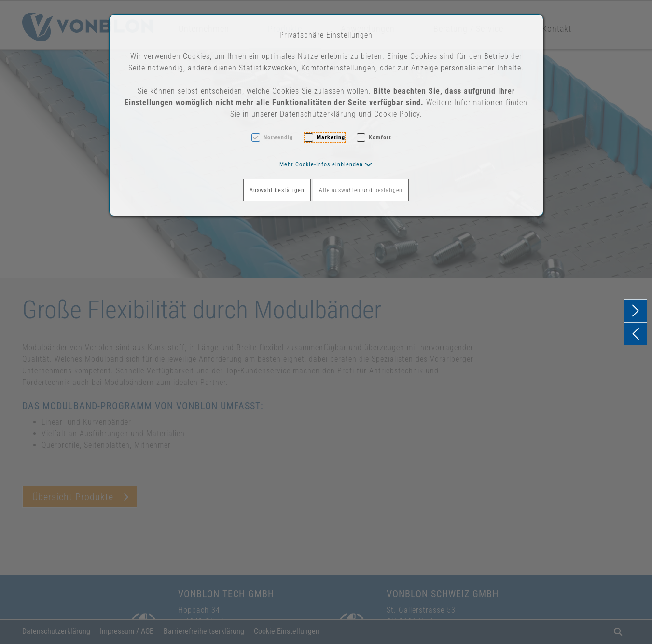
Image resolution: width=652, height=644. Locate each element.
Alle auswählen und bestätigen (361, 190)
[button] (326, 164)
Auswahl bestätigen (277, 190)
